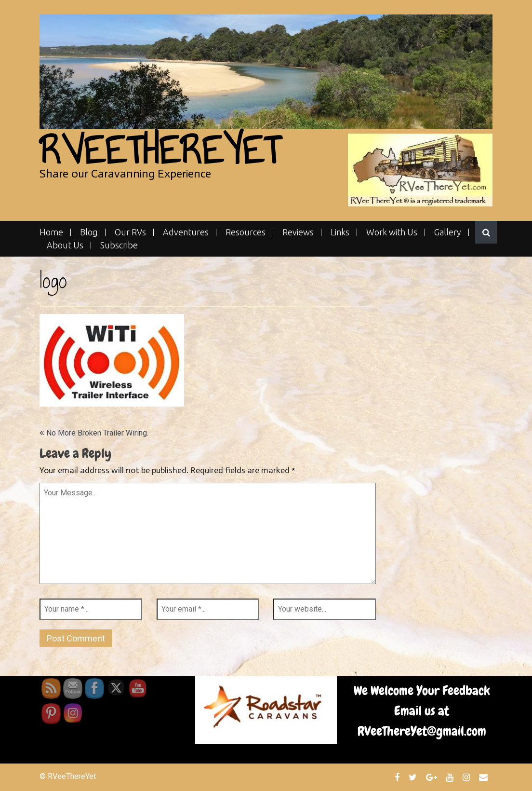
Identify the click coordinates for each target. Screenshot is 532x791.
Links (340, 232)
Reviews (298, 232)
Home (51, 232)
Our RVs (130, 232)
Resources (246, 232)
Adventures (186, 232)
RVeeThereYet (160, 150)
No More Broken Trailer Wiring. (97, 433)
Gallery (448, 232)
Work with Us (392, 232)
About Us (65, 245)
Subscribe (119, 245)
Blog (89, 232)
